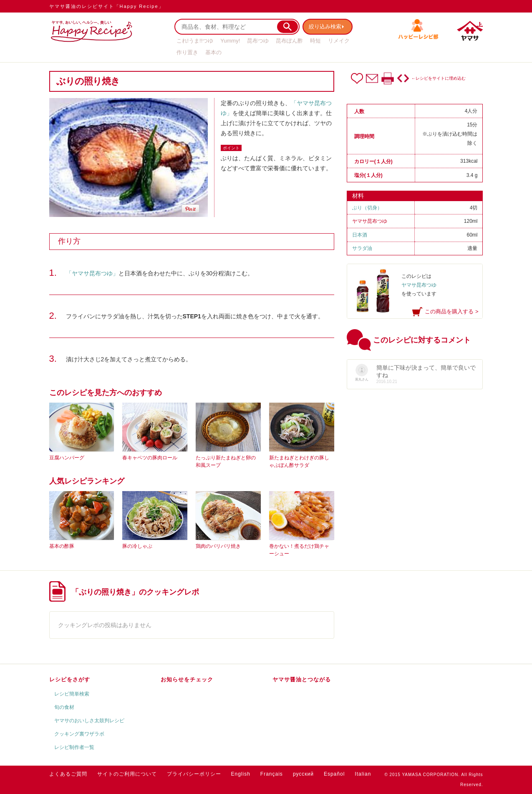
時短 (315, 41)
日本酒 (360, 235)
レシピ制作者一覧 (74, 747)
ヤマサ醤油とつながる (302, 679)
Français (272, 774)
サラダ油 (362, 248)
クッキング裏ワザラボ (79, 734)
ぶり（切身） (367, 208)
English (241, 774)
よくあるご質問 (68, 774)
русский (303, 774)
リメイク (339, 41)
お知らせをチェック (187, 679)
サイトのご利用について (127, 774)
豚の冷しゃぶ (137, 546)
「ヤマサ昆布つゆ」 (92, 273)
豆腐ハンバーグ (67, 458)
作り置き (187, 52)
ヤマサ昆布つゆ (370, 221)
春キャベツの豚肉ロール (150, 458)
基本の (213, 52)
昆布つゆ (258, 41)
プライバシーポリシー (194, 774)
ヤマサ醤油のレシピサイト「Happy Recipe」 (107, 6)
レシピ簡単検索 (72, 694)
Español (334, 774)
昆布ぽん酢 (289, 41)
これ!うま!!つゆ (195, 41)
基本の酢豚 (62, 546)
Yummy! (230, 41)
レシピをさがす (70, 679)
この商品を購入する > (451, 311)
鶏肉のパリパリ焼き (218, 546)
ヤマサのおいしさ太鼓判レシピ (89, 721)
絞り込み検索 (327, 26)
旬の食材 (64, 707)
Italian (363, 774)
